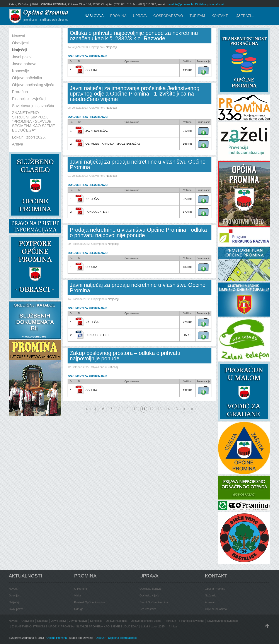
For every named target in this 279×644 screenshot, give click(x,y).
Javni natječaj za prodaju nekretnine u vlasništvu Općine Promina (138, 164)
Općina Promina (215, 589)
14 (168, 409)
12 (152, 409)
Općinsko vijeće (149, 595)
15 (176, 409)
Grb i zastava (148, 609)
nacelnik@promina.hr (180, 4)
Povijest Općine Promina (90, 602)
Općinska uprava (150, 589)
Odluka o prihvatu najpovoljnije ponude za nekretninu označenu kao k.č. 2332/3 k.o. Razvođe (134, 36)
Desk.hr (101, 638)
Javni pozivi (16, 609)
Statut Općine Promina (154, 602)
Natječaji (111, 47)
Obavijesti (15, 595)
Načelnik (210, 595)
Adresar (210, 602)
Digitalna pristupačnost (209, 4)
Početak (84, 409)
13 (160, 409)
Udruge (79, 609)
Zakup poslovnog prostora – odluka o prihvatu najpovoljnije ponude (125, 356)
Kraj (192, 409)
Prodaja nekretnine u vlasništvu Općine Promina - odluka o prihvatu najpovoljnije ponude (138, 232)
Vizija (77, 595)
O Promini (80, 589)
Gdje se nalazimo (216, 609)
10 (136, 409)
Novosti (13, 589)
